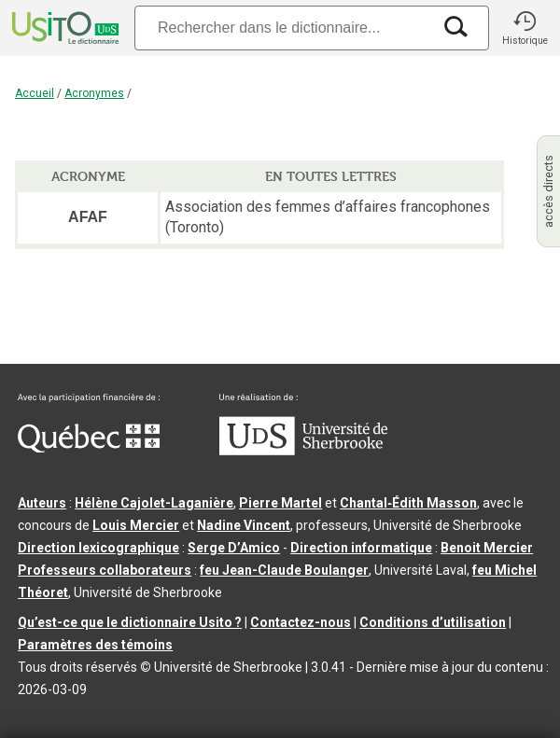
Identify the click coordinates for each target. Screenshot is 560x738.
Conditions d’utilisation (433, 622)
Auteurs (42, 503)
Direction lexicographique (98, 548)
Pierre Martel (280, 503)
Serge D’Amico (234, 548)
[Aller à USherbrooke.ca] (303, 451)
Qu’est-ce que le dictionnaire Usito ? (130, 622)
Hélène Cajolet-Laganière (154, 503)
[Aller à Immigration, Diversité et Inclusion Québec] (89, 448)
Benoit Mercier (487, 548)
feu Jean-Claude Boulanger (284, 570)
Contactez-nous (301, 622)
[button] (525, 28)
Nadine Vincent (244, 525)
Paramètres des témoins (95, 645)
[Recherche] (283, 28)
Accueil (35, 93)
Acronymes (94, 93)
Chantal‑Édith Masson (408, 503)
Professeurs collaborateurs (105, 570)
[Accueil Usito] (63, 28)
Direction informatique (361, 548)
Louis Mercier (136, 525)
